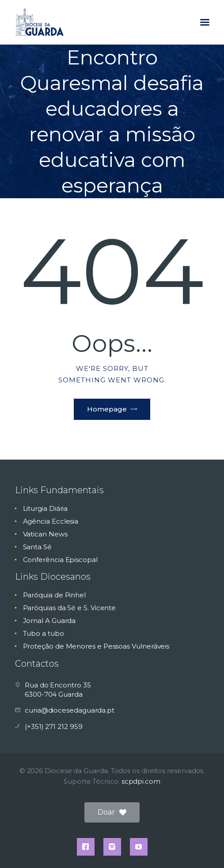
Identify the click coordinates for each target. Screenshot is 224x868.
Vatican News (45, 534)
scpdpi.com (141, 781)
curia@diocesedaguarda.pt (70, 710)
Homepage (107, 409)
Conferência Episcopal (60, 560)
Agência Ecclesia (51, 521)
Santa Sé (37, 547)
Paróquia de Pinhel (55, 595)
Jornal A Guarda (49, 621)
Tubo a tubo (44, 633)
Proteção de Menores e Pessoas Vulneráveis (96, 646)
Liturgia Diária (46, 508)
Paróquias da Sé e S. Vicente (70, 608)
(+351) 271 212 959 (54, 726)
